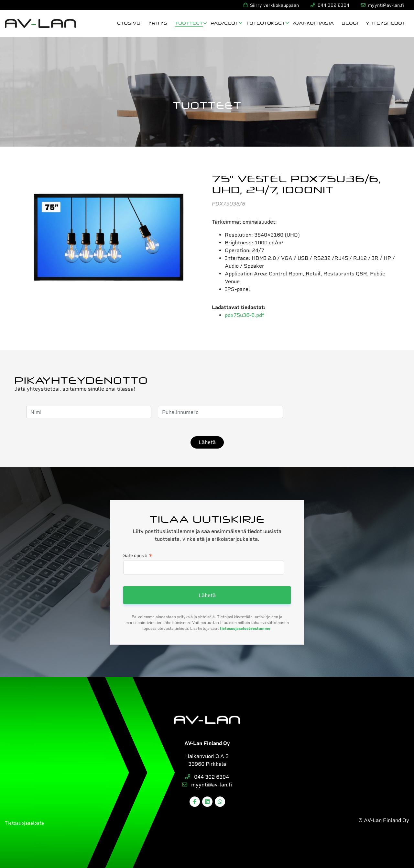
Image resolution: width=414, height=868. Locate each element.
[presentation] (339, 412)
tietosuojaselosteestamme (245, 629)
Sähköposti (138, 556)
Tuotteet (189, 23)
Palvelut (224, 23)
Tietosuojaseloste (24, 823)
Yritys (158, 23)
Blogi (350, 23)
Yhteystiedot (386, 23)
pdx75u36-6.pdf (245, 315)
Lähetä (207, 442)
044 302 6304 (207, 777)
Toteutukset (266, 23)
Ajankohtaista (313, 23)
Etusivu (129, 23)
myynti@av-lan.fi (207, 785)
